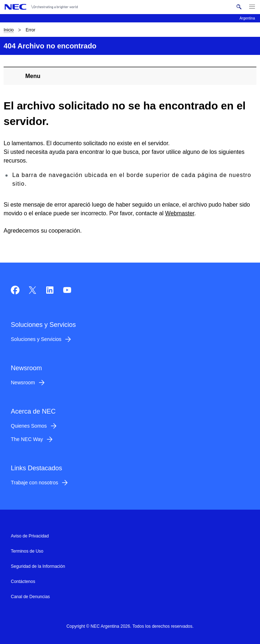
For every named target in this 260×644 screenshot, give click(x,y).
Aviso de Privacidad (30, 536)
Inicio (9, 30)
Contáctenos (23, 582)
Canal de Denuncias (30, 597)
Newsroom (23, 382)
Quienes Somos (29, 426)
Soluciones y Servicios (36, 339)
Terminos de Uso (27, 551)
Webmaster (180, 213)
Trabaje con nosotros (34, 483)
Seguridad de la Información (38, 566)
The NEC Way (27, 439)
